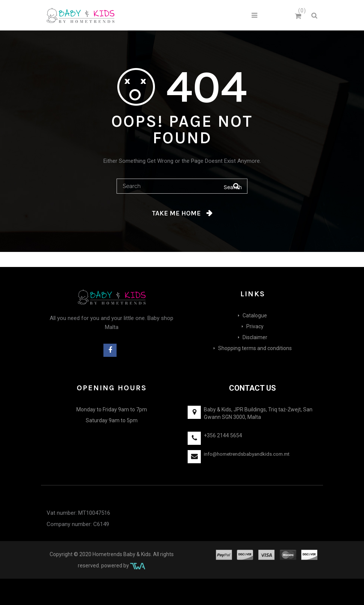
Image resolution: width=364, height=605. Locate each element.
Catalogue (255, 315)
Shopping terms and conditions (255, 348)
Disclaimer (255, 337)
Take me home (176, 213)
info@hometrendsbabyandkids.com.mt (247, 454)
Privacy (255, 326)
